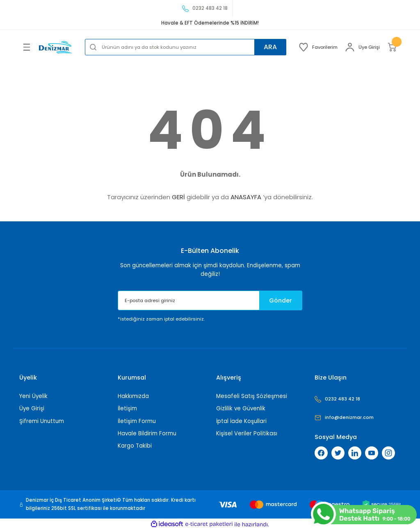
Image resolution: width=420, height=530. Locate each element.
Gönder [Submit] (280, 300)
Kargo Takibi (135, 446)
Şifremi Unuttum (42, 421)
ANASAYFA (246, 197)
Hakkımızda (133, 396)
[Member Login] (362, 47)
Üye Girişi (32, 408)
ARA (270, 47)
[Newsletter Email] (210, 300)
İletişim (127, 408)
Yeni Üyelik (33, 396)
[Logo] (56, 48)
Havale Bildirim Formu (147, 433)
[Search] (186, 47)
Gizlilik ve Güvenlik (241, 408)
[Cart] (394, 47)
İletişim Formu (137, 421)
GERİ (178, 197)
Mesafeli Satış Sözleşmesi (252, 396)
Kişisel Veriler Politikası (247, 433)
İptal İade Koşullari (241, 421)
